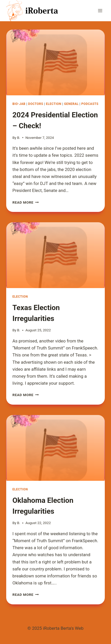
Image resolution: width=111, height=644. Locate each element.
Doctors (36, 104)
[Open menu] (100, 10)
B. (19, 138)
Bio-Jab (19, 104)
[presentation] (55, 62)
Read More (26, 202)
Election (54, 104)
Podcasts (90, 104)
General (71, 104)
